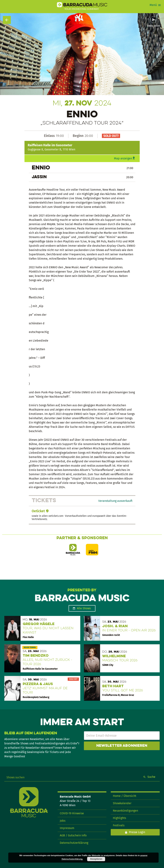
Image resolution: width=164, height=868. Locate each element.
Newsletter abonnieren (122, 746)
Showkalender (122, 803)
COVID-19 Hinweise (72, 813)
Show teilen (154, 26)
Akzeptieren (96, 859)
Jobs (63, 821)
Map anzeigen (123, 158)
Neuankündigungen (125, 811)
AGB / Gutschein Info (73, 835)
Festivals (119, 825)
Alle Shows (84, 608)
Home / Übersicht (125, 796)
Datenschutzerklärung (74, 843)
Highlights (119, 818)
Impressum (67, 828)
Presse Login (137, 832)
